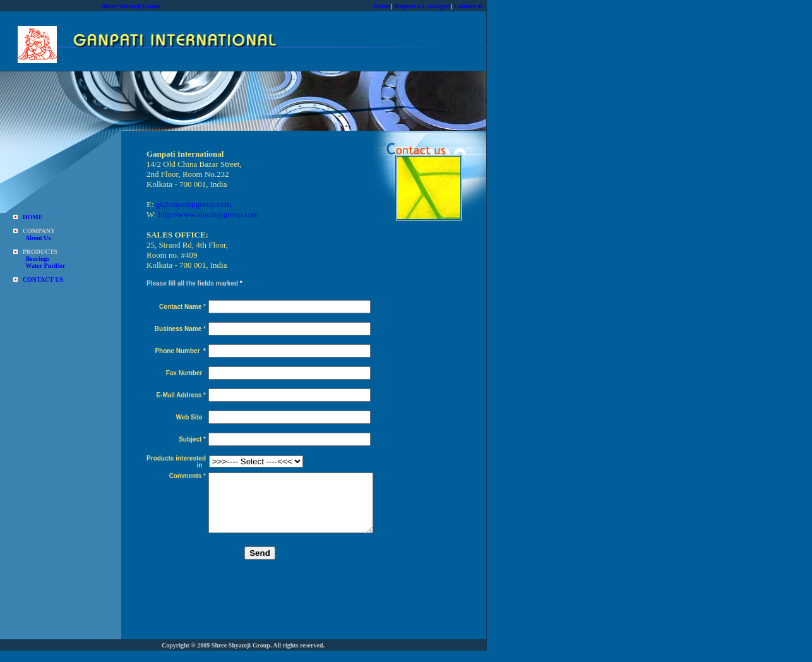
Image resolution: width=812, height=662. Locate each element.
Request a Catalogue (422, 6)
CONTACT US (43, 280)
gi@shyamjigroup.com (194, 204)
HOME (33, 217)
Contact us (469, 6)
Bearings (38, 259)
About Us (38, 238)
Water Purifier (46, 266)
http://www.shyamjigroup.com (209, 214)
